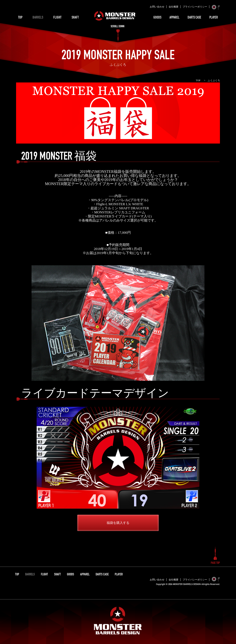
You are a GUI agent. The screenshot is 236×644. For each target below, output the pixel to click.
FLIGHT (57, 18)
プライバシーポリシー (195, 7)
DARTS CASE (194, 18)
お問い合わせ (157, 7)
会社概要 (174, 7)
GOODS (157, 18)
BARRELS (38, 18)
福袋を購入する (118, 523)
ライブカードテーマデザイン (95, 394)
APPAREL (174, 18)
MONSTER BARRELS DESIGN (115, 16)
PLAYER (214, 18)
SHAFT (75, 18)
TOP (20, 18)
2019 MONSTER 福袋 (59, 157)
